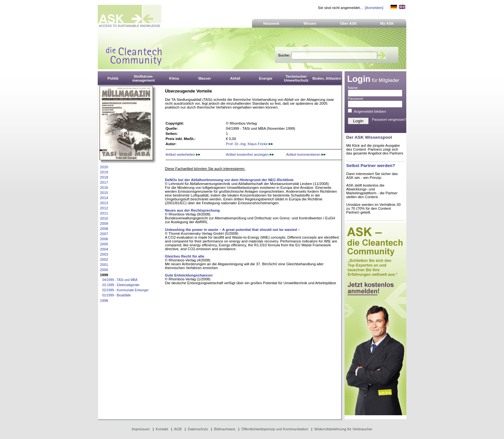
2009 (104, 224)
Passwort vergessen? (389, 119)
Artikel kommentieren (306, 154)
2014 (104, 198)
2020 (104, 167)
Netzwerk (271, 23)
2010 (104, 218)
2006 (104, 239)
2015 (104, 193)
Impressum (141, 429)
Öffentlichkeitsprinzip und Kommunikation (275, 429)
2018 (104, 177)
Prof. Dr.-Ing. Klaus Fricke (249, 144)
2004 (104, 249)
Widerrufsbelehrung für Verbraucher (343, 429)
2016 (104, 188)
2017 (104, 182)
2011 (104, 213)
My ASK (387, 23)
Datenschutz (198, 429)
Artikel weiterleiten (183, 154)
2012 (104, 208)
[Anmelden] (374, 8)
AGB (178, 429)
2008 (104, 229)
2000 (104, 270)
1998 (104, 301)
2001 (104, 265)
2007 (104, 234)
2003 (104, 254)
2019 (104, 172)
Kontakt (162, 429)
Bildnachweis (225, 429)
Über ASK (349, 23)
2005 (104, 244)
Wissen (310, 23)
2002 (104, 259)
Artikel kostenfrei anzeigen (250, 154)
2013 (104, 203)
